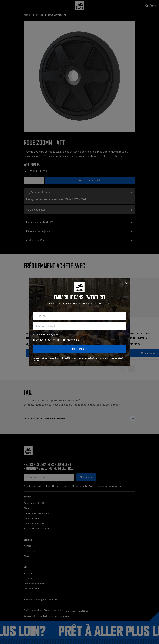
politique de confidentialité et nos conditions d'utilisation (72, 358)
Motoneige (73, 340)
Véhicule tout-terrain (48, 340)
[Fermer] (126, 283)
